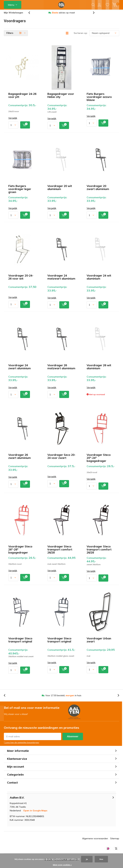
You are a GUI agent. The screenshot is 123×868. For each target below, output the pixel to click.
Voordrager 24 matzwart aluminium (61, 279)
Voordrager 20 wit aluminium (60, 190)
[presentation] (31, 15)
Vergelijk (13, 120)
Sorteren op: (81, 35)
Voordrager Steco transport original (20, 642)
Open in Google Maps (35, 813)
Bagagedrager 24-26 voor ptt (22, 98)
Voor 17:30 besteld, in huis (63, 698)
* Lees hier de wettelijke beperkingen (21, 745)
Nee (101, 859)
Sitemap (115, 841)
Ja (87, 859)
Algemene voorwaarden (95, 841)
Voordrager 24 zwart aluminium (20, 369)
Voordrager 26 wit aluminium (99, 369)
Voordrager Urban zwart (99, 642)
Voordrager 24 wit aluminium (99, 279)
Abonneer (73, 739)
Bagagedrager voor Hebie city (61, 98)
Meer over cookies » (62, 865)
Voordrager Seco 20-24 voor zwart (61, 459)
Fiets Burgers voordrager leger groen (20, 191)
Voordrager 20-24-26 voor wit (21, 279)
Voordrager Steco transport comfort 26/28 (60, 552)
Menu (11, 5)
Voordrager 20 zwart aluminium (98, 190)
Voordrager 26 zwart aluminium (20, 459)
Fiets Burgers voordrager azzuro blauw (99, 99)
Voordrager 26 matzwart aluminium (61, 369)
